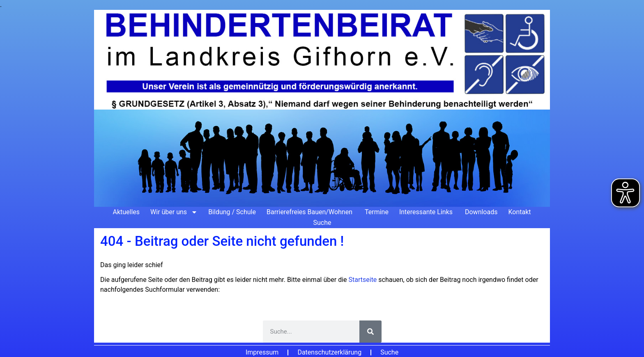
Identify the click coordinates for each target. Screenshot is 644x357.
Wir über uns (174, 212)
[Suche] (370, 332)
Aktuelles (126, 212)
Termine (377, 212)
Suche (322, 223)
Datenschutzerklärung (329, 352)
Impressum (262, 352)
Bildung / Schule (232, 212)
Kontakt (519, 212)
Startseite (364, 280)
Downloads (481, 212)
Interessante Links (427, 212)
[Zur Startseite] (322, 108)
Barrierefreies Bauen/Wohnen (310, 212)
